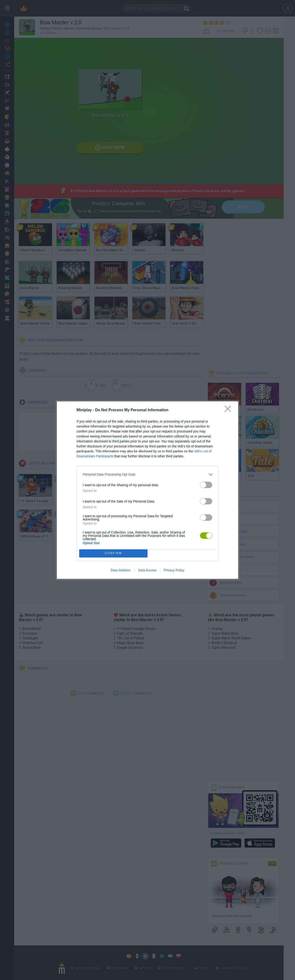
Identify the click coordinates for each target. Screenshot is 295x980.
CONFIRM (113, 553)
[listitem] (147, 475)
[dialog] (147, 490)
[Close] (229, 410)
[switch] (206, 485)
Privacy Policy (174, 570)
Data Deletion (121, 570)
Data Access (147, 570)
